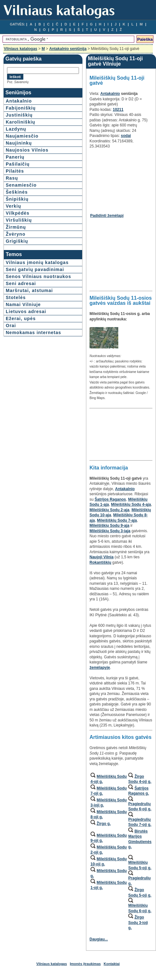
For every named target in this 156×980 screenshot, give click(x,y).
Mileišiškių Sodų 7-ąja (117, 520)
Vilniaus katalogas (21, 49)
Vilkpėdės (18, 213)
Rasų (12, 178)
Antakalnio (19, 101)
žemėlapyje (100, 668)
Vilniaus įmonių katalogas (37, 262)
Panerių (15, 157)
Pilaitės (15, 171)
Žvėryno (16, 234)
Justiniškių (19, 115)
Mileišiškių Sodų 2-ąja (109, 510)
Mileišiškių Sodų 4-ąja (131, 504)
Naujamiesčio (22, 136)
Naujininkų (19, 143)
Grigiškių (17, 241)
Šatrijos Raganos (110, 499)
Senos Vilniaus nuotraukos (38, 276)
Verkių (13, 206)
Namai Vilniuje (23, 304)
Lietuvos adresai (26, 311)
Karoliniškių (20, 122)
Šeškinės (17, 192)
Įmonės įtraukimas (86, 964)
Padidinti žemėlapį (107, 216)
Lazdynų (16, 129)
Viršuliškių (19, 220)
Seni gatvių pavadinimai (35, 269)
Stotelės (16, 297)
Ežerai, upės (21, 318)
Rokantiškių (100, 562)
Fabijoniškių (21, 108)
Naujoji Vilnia (101, 557)
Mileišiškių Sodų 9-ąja (109, 526)
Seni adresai (21, 283)
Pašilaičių (18, 164)
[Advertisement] (120, 179)
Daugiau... (99, 939)
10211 (118, 110)
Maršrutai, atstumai (29, 290)
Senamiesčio (21, 185)
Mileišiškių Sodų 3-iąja (110, 531)
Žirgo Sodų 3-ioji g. (138, 923)
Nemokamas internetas (33, 333)
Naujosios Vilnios (27, 150)
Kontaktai (112, 964)
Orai (11, 325)
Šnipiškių (17, 199)
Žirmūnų (16, 227)
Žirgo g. (104, 824)
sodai (126, 136)
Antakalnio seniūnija (68, 49)
